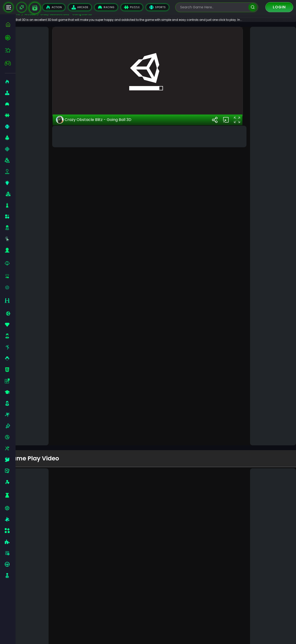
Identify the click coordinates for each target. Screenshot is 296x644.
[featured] (10, 50)
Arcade (80, 7)
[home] (10, 25)
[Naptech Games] (22, 7)
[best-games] (10, 38)
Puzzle (132, 7)
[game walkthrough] (35, 8)
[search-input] (213, 7)
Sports (157, 7)
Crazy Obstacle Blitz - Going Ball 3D (105, 424)
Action (54, 7)
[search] (253, 7)
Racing (106, 7)
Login (279, 7)
